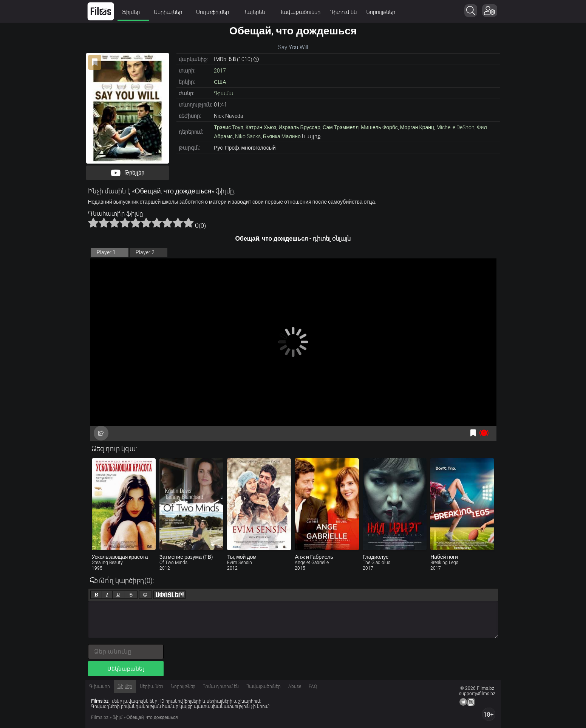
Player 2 (145, 252)
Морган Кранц (417, 127)
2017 (220, 71)
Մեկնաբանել (126, 669)
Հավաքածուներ (300, 12)
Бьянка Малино (282, 136)
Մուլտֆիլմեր (215, 12)
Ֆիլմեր (133, 12)
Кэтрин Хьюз (261, 127)
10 (189, 223)
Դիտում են (343, 12)
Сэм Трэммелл (341, 127)
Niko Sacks (248, 136)
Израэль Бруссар (299, 127)
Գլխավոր (100, 686)
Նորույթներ (380, 12)
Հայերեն (256, 12)
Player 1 (106, 252)
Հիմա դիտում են (221, 686)
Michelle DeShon (455, 127)
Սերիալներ (170, 12)
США (220, 82)
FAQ (313, 686)
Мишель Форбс (379, 127)
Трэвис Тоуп (229, 127)
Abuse (295, 686)
